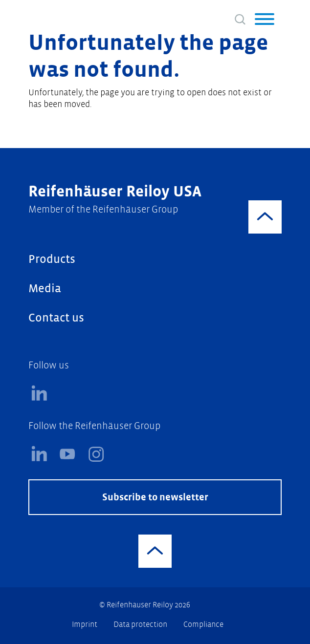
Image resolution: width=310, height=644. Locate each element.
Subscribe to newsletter (155, 497)
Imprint (85, 624)
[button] (265, 20)
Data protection (141, 624)
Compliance (203, 624)
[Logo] (68, 17)
